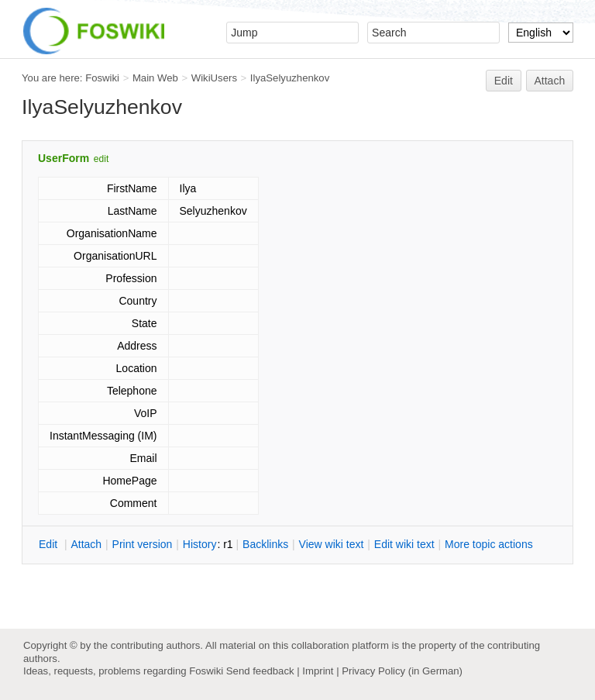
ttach (86, 544)
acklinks (265, 544)
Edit (504, 81)
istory (200, 544)
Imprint (318, 671)
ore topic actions (489, 544)
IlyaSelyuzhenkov (290, 78)
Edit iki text (404, 544)
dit (50, 544)
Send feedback (260, 671)
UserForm (64, 158)
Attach (550, 81)
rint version (143, 544)
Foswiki (102, 78)
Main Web (155, 78)
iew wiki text (332, 544)
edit (101, 159)
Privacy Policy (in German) (402, 671)
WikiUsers (214, 78)
